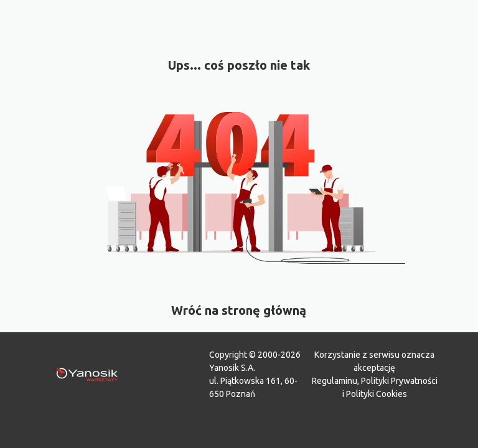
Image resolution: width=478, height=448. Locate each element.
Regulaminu (335, 381)
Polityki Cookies (377, 394)
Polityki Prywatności (399, 381)
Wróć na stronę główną (239, 310)
